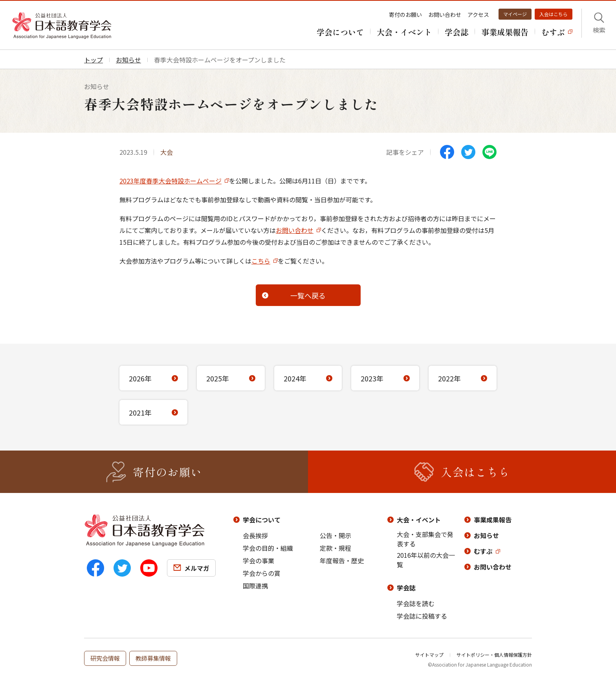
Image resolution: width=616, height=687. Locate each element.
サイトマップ (429, 655)
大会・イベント (419, 520)
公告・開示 (335, 535)
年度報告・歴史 (342, 561)
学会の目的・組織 (268, 548)
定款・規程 (335, 548)
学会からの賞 (262, 573)
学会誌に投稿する (422, 616)
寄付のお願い (405, 15)
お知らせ (486, 535)
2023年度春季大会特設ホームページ (170, 181)
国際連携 (255, 586)
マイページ (515, 14)
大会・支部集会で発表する (425, 539)
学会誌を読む (416, 603)
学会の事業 (258, 561)
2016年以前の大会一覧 (426, 560)
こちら (261, 261)
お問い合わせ (445, 15)
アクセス (478, 15)
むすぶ (483, 551)
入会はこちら (554, 14)
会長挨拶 (255, 535)
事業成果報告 (493, 520)
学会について (262, 520)
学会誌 (406, 588)
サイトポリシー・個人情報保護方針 (494, 655)
